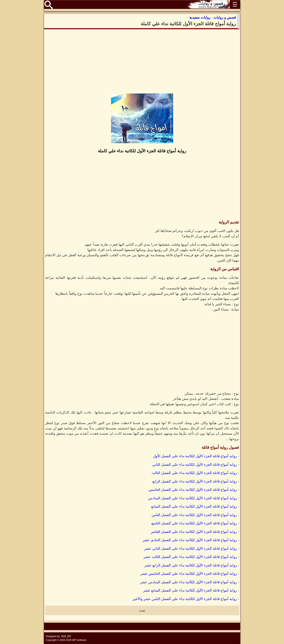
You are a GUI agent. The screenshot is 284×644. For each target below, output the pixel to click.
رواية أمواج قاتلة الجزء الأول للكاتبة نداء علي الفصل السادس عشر (188, 582)
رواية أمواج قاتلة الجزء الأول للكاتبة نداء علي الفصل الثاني (195, 465)
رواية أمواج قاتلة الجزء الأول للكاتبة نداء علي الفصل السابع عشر (190, 590)
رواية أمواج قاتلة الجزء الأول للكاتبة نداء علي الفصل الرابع (195, 481)
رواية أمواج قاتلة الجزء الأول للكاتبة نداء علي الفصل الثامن (194, 515)
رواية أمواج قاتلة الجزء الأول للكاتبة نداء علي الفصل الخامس (193, 490)
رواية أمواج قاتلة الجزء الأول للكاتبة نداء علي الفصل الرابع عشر (191, 565)
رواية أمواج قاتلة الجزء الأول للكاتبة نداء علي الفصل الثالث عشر (190, 557)
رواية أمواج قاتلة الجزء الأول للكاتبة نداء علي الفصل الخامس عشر (189, 574)
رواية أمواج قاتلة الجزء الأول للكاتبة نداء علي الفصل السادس (193, 498)
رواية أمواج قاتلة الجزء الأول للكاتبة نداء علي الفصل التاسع (194, 523)
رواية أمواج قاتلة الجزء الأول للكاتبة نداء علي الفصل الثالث (194, 473)
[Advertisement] (142, 61)
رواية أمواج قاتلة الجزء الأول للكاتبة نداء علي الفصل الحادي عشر (190, 540)
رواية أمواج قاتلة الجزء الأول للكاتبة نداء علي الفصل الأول (195, 456)
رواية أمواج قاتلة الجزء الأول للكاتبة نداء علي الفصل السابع (194, 506)
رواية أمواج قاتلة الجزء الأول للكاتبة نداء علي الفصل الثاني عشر (191, 549)
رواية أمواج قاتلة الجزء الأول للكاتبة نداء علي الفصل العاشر (194, 532)
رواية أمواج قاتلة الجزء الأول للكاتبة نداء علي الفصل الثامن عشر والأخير (185, 599)
